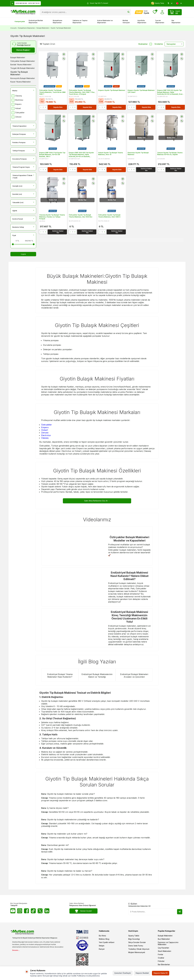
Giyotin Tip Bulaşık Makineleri (19, 73)
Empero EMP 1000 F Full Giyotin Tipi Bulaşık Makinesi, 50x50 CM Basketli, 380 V (52, 155)
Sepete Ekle (58, 107)
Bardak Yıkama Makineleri (21, 65)
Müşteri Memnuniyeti (137, 952)
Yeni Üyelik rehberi (107, 942)
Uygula (23, 254)
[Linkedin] (47, 911)
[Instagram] (20, 911)
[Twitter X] (40, 911)
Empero (45, 427)
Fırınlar (161, 954)
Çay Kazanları (163, 948)
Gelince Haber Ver (146, 169)
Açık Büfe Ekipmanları (142, 21)
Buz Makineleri (164, 939)
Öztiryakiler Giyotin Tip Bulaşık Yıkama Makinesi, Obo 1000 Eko (81, 216)
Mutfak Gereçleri (126, 21)
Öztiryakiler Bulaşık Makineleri (23, 61)
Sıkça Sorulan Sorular (137, 942)
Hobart (45, 430)
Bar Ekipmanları (176, 21)
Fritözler (161, 961)
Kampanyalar (19, 21)
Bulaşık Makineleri (43, 28)
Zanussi (45, 433)
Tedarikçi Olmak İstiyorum (139, 949)
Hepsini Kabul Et (161, 973)
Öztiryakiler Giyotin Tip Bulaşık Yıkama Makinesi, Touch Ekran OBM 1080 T (52, 92)
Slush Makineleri (164, 951)
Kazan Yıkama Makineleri (21, 82)
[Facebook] (26, 911)
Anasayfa (13, 28)
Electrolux (46, 435)
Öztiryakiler (47, 425)
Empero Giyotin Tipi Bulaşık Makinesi (112, 90)
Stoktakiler (145, 44)
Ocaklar (161, 958)
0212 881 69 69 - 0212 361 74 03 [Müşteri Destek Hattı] (25, 3)
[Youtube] (13, 911)
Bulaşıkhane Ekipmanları (58, 21)
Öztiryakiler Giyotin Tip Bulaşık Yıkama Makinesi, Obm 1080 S (109, 216)
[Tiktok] (33, 911)
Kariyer (102, 949)
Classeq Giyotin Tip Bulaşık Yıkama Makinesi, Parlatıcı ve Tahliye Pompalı (52, 217)
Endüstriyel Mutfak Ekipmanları (36, 21)
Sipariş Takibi (134, 936)
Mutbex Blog (104, 939)
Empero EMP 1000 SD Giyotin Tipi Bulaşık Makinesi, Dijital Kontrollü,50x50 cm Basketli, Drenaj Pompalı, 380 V (170, 92)
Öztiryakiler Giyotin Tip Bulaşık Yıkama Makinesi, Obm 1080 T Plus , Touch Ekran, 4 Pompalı (82, 92)
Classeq (45, 438)
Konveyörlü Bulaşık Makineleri (23, 78)
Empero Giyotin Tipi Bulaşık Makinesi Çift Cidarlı (141, 91)
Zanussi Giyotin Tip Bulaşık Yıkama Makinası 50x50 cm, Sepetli (170, 154)
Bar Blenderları (164, 964)
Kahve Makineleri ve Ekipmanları (105, 21)
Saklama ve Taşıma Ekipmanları (80, 21)
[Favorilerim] (155, 12)
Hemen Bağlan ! (23, 50)
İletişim (102, 946)
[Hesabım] (142, 12)
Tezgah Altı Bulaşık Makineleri (23, 68)
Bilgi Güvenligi (134, 939)
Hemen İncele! (83, 911)
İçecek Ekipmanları (160, 21)
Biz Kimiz (102, 936)
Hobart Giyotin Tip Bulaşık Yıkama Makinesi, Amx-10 (111, 154)
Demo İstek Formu (136, 946)
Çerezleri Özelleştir (123, 973)
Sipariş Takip (158, 3)
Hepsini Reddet (142, 973)
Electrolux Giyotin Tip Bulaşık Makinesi (138, 154)
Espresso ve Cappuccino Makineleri (168, 943)
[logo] (23, 12)
